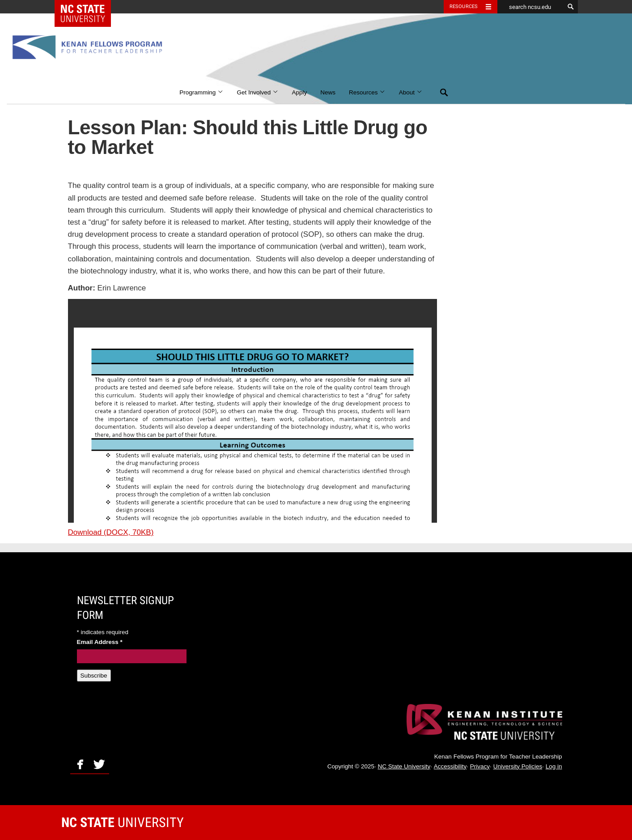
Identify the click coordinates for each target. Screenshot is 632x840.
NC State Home (88, 7)
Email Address (100, 642)
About (411, 92)
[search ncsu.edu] (531, 7)
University (123, 822)
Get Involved (257, 92)
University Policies (518, 766)
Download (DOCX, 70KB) (111, 532)
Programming (201, 92)
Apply (299, 92)
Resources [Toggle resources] (464, 6)
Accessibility (450, 766)
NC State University (404, 766)
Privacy (480, 766)
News (328, 92)
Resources (367, 92)
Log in (554, 766)
